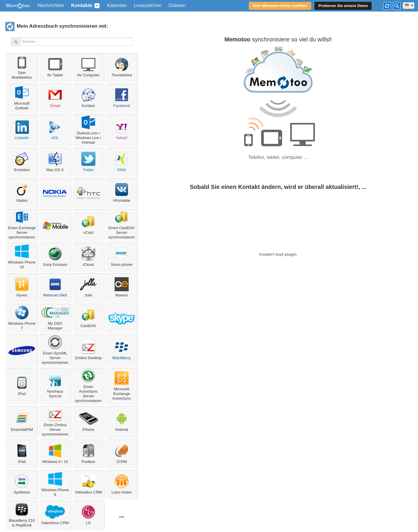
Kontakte (82, 6)
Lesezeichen (148, 6)
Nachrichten (51, 6)
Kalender (117, 6)
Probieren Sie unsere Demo (343, 6)
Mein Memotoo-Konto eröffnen (280, 6)
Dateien (177, 6)
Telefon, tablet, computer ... (278, 157)
